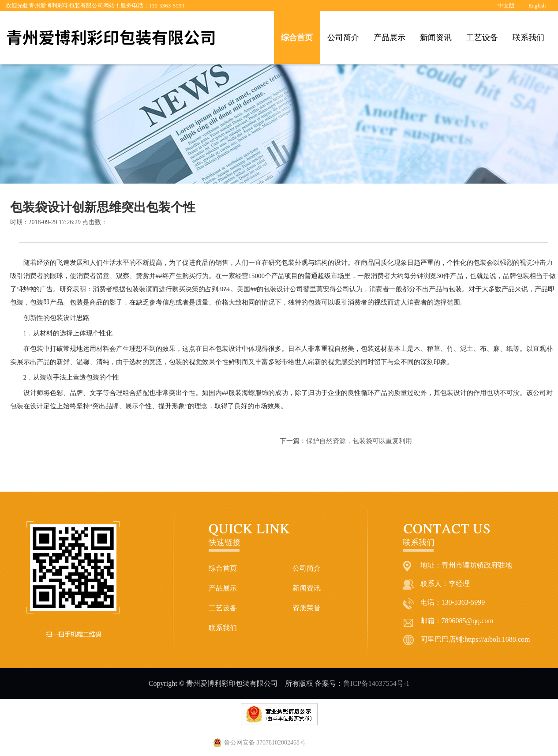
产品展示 (389, 38)
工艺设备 (482, 38)
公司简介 (343, 38)
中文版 (506, 6)
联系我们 (528, 38)
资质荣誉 (307, 608)
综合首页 (297, 38)
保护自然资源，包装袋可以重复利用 (359, 441)
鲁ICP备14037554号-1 (376, 683)
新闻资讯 (436, 38)
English (537, 6)
